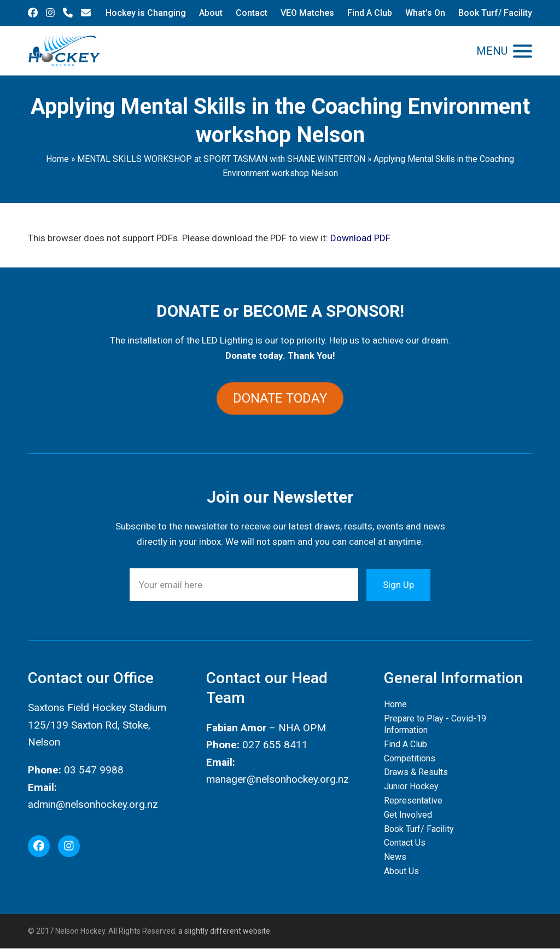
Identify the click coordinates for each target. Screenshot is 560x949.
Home (57, 159)
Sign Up (398, 585)
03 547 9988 (94, 770)
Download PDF (360, 238)
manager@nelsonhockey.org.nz (278, 779)
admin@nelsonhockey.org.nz (93, 804)
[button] (504, 51)
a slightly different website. (224, 931)
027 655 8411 (275, 745)
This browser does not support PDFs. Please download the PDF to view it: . (210, 238)
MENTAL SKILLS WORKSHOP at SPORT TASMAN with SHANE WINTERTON (221, 159)
